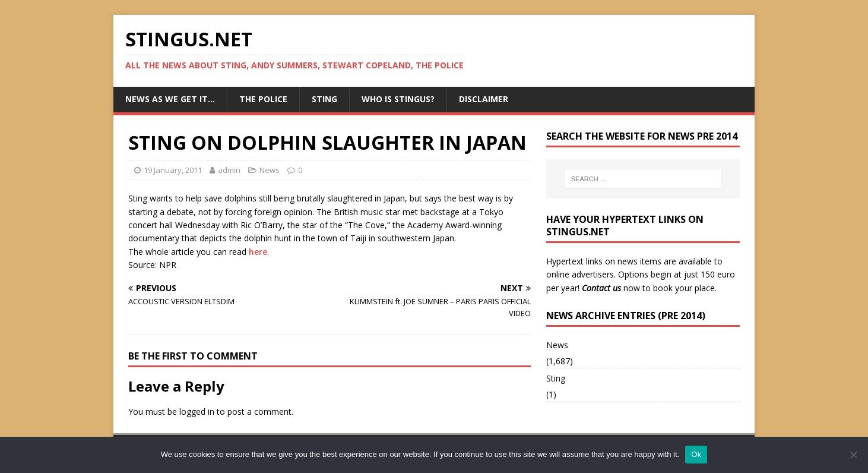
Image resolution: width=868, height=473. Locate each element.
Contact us (601, 288)
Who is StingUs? (398, 99)
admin (229, 170)
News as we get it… (170, 99)
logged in (197, 411)
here (258, 252)
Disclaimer (484, 99)
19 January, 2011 (173, 170)
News (270, 170)
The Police (263, 99)
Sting (324, 99)
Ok (696, 454)
